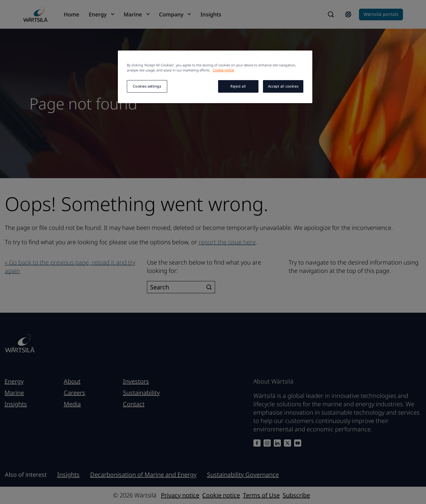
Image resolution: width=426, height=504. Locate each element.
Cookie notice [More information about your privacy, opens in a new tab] (223, 70)
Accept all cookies (283, 86)
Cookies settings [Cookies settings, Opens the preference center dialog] (147, 86)
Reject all (238, 86)
